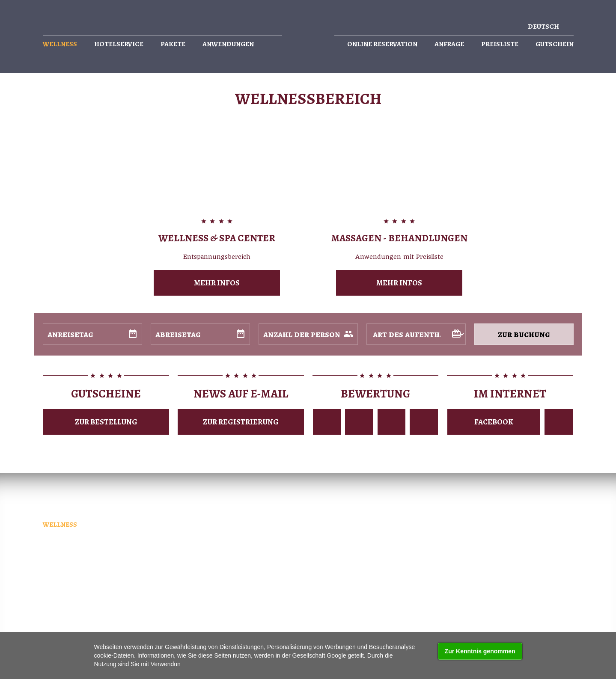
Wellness (60, 44)
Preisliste (500, 44)
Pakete (173, 44)
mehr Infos (217, 283)
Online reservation (382, 44)
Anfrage (449, 44)
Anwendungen (228, 44)
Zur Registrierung (241, 422)
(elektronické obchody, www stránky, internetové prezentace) (311, 601)
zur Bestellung (106, 422)
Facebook (494, 422)
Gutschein (555, 44)
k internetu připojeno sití (133, 610)
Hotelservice (119, 44)
